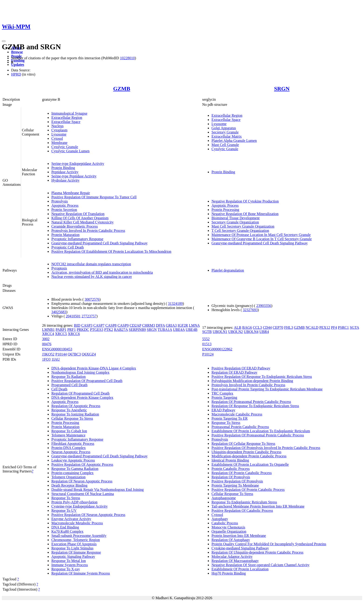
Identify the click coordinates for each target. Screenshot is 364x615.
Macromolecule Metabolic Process (77, 523)
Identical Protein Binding (230, 460)
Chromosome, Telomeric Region (76, 540)
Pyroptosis (59, 268)
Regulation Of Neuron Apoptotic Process (82, 481)
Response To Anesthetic (69, 410)
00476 (47, 344)
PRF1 (71, 330)
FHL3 (289, 327)
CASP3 (87, 325)
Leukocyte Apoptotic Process (73, 460)
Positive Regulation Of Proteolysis (237, 481)
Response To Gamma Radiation (75, 469)
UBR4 (264, 332)
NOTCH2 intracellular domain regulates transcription (91, 264)
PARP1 (61, 330)
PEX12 (325, 327)
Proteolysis (60, 201)
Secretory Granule (225, 132)
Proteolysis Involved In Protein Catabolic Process (88, 231)
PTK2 (109, 330)
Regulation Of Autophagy (231, 540)
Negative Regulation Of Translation (78, 214)
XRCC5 (61, 334)
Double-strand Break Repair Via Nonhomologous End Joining (97, 490)
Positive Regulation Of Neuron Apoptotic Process (88, 515)
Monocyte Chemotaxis (228, 527)
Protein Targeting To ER (230, 418)
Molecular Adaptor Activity (232, 557)
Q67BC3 (74, 354)
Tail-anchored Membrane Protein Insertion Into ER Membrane (258, 506)
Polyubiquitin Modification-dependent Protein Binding (252, 381)
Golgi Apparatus (224, 128)
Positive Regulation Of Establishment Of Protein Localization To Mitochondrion (111, 251)
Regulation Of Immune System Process (81, 573)
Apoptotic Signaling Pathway (73, 557)
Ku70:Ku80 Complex (67, 531)
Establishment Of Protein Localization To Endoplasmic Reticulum (261, 431)
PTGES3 (97, 330)
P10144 (61, 354)
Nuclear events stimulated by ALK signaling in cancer (92, 277)
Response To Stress (66, 498)
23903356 (264, 306)
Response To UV (64, 510)
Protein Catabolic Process (231, 469)
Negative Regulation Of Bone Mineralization (245, 214)
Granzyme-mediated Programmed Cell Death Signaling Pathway (99, 243)
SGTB (207, 332)
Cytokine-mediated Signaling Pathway (240, 548)
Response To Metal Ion (68, 561)
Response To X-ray (66, 569)
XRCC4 (48, 334)
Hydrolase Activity (65, 180)
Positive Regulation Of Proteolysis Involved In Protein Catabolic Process (266, 448)
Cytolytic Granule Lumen (70, 151)
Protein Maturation (65, 235)
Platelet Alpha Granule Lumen (234, 141)
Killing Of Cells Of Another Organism (80, 218)
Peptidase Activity (65, 172)
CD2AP (135, 325)
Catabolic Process (225, 523)
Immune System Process (70, 565)
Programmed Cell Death (69, 385)
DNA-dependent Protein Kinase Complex (82, 397)
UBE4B (192, 330)
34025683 (59, 312)
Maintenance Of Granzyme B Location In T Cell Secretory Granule (262, 239)
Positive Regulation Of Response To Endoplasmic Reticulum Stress (262, 377)
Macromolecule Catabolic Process (237, 414)
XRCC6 (74, 334)
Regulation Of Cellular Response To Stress (243, 444)
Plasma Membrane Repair (71, 193)
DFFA (160, 325)
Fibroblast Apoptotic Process (73, 444)
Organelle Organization (229, 531)
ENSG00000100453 (57, 349)
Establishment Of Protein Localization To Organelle (250, 464)
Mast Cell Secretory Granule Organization (243, 226)
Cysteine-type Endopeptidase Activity (80, 506)
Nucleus (57, 126)
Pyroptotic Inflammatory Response (77, 239)
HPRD (16, 74)
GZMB (122, 89)
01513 (207, 344)
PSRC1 (343, 327)
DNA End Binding (65, 527)
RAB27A (121, 330)
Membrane (59, 143)
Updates (18, 65)
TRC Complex (222, 393)
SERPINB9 (137, 330)
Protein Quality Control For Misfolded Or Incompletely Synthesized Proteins (269, 544)
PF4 (334, 327)
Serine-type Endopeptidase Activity (78, 164)
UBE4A (179, 330)
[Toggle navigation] (4, 41)
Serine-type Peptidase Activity (74, 176)
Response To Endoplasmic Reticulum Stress (244, 502)
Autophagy (220, 519)
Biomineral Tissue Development (236, 218)
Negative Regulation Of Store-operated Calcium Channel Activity (260, 565)
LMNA (194, 325)
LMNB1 (48, 330)
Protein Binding (63, 168)
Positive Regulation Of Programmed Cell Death (87, 381)
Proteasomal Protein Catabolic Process (240, 427)
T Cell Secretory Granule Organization (240, 231)
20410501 (73, 316)
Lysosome (59, 134)
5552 (206, 339)
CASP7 (99, 325)
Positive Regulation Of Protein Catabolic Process (248, 490)
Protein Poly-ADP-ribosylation (74, 502)
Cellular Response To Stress (72, 418)
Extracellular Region (67, 118)
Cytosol (57, 138)
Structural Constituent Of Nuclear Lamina (83, 494)
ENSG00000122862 (217, 349)
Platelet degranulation (228, 270)
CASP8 (111, 325)
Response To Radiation (68, 377)
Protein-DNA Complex (68, 448)
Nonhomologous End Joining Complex (80, 372)
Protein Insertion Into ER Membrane (239, 536)
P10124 (208, 354)
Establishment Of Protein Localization (240, 569)
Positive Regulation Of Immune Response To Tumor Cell (94, 197)
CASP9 (123, 325)
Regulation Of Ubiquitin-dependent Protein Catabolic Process (257, 552)
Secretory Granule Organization (235, 222)
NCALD (312, 327)
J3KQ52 (48, 354)
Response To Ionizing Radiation (75, 414)
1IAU (56, 359)
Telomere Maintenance (68, 435)
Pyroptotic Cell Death (68, 247)
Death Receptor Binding (69, 485)
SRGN (282, 89)
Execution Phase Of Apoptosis (74, 544)
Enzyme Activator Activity (71, 519)
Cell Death (59, 389)
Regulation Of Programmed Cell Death (80, 393)
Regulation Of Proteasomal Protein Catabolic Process (251, 402)
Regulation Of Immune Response (76, 552)
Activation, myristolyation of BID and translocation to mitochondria (102, 272)
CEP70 (278, 327)
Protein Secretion (64, 210)
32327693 (250, 310)
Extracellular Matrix (227, 136)
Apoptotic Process (65, 205)
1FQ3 (46, 359)
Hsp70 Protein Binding (229, 573)
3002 (46, 339)
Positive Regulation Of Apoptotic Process (82, 464)
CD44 (267, 327)
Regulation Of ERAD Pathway (234, 372)
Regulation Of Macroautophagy (235, 561)
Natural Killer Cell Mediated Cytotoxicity (82, 222)
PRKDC (83, 330)
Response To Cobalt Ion (69, 431)
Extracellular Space (66, 122)
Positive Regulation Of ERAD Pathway (241, 368)
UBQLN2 (236, 332)
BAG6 (247, 327)
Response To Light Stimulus (72, 548)
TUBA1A (165, 330)
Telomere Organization (68, 477)
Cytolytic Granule (65, 147)
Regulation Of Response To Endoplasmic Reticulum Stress (255, 406)
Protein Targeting (224, 397)
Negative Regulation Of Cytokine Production (245, 201)
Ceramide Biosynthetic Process (75, 226)
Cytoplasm (59, 130)
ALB (237, 327)
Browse (17, 52)
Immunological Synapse (69, 113)
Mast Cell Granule (225, 145)
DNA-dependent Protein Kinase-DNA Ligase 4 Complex (94, 368)
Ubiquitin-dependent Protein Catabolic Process (246, 452)
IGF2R (183, 325)
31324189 (175, 304)
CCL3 (257, 327)
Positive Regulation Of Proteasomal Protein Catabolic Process (258, 435)
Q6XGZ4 (89, 354)
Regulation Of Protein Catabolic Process (242, 473)
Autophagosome (224, 498)
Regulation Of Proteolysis (231, 477)
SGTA (354, 327)
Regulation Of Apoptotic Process (76, 406)
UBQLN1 (220, 332)
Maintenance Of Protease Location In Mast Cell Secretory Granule (261, 235)
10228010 (127, 58)
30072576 (92, 299)
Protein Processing (225, 210)
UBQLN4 (251, 332)
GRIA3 (171, 325)
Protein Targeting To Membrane (235, 485)
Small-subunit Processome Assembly (79, 536)
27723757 (89, 316)
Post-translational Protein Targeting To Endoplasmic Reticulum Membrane (267, 389)
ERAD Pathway (223, 410)
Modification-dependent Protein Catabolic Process (249, 456)
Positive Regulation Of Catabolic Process (242, 510)
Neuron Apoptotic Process (71, 452)
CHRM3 (148, 325)
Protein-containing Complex (72, 473)
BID (77, 325)
